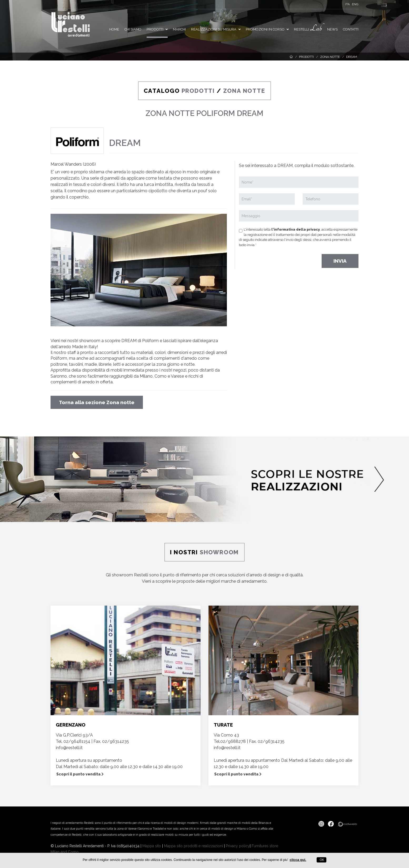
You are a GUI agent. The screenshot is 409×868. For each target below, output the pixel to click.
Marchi (179, 29)
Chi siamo (133, 29)
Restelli (308, 28)
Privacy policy (238, 846)
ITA (348, 4)
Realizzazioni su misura (216, 29)
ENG (355, 4)
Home (114, 29)
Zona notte (330, 57)
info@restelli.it (69, 748)
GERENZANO (71, 725)
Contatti (351, 29)
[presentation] (279, 259)
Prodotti (157, 29)
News (332, 29)
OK (321, 860)
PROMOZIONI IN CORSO (267, 29)
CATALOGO (180, 91)
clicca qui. (298, 860)
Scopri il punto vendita (80, 774)
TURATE (223, 725)
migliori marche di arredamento (236, 581)
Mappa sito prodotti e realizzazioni (193, 846)
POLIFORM (216, 113)
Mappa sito (152, 846)
